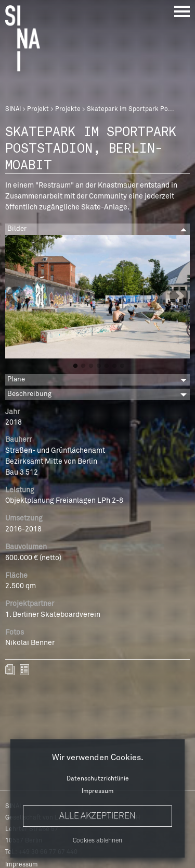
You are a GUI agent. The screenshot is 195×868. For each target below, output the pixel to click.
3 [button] (91, 366)
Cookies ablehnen (97, 841)
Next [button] (179, 297)
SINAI (13, 109)
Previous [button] (16, 297)
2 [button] (83, 366)
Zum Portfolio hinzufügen (10, 670)
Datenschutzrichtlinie (98, 779)
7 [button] (122, 366)
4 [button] (99, 366)
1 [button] (75, 366)
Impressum (97, 791)
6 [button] (114, 366)
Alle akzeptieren (97, 816)
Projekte (68, 109)
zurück (24, 670)
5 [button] (107, 366)
